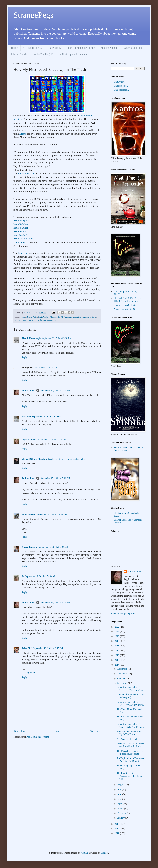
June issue (23, 253)
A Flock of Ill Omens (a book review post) (131, 696)
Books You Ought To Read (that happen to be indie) (61, 54)
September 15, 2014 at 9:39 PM (52, 514)
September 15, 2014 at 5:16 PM (55, 478)
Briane (23, 134)
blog (23, 317)
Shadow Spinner (110, 48)
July (120, 790)
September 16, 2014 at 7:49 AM (40, 576)
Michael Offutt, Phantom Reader (38, 459)
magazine (77, 317)
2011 (117, 833)
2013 (117, 824)
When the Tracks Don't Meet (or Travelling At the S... (130, 745)
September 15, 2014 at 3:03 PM (52, 439)
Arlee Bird (27, 648)
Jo (23, 576)
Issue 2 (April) (21, 220)
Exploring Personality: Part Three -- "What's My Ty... (130, 689)
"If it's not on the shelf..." (129, 739)
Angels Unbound (133, 48)
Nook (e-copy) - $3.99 (124, 309)
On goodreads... (121, 90)
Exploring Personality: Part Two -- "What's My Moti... (131, 703)
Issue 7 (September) (24, 239)
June (120, 794)
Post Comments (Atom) (38, 737)
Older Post (95, 731)
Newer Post (20, 731)
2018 (117, 646)
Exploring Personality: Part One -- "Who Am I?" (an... (131, 726)
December (122, 669)
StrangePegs (33, 15)
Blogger (104, 853)
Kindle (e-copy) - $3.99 (125, 305)
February (122, 813)
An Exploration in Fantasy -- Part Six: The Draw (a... (130, 760)
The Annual (19, 242)
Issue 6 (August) (22, 235)
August (121, 785)
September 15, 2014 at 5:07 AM (50, 368)
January (121, 818)
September (123, 683)
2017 (117, 651)
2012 (117, 829)
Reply (24, 357)
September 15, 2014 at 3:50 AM (56, 338)
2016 (117, 655)
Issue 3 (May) (21, 224)
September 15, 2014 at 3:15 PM (71, 459)
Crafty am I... (55, 48)
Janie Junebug (29, 514)
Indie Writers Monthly (48, 317)
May (120, 799)
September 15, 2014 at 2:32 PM (47, 417)
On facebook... (121, 86)
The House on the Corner (81, 48)
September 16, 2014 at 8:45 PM (48, 648)
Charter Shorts (19, 54)
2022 (117, 627)
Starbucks (27, 320)
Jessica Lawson (29, 547)
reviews (18, 320)
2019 (117, 641)
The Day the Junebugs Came (44, 320)
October (121, 678)
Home (14, 48)
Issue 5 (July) (20, 231)
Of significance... (33, 48)
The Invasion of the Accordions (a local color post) (130, 776)
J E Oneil (26, 417)
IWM (60, 317)
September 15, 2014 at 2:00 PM (55, 390)
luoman (84, 853)
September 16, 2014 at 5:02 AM (53, 547)
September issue (27, 173)
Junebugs (68, 317)
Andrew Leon (28, 390)
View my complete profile (123, 613)
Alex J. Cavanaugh (31, 338)
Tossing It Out (28, 673)
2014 (117, 665)
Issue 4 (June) (21, 228)
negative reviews (89, 317)
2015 (117, 660)
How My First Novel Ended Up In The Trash (130, 733)
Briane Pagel (32, 317)
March (121, 809)
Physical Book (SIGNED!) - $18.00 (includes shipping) (127, 300)
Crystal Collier (29, 439)
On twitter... (120, 82)
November (123, 674)
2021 (117, 631)
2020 (117, 636)
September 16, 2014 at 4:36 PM (55, 603)
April (120, 804)
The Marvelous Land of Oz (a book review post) (130, 752)
